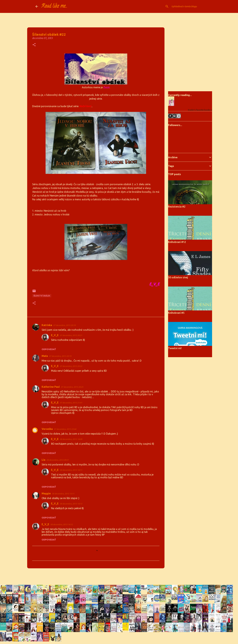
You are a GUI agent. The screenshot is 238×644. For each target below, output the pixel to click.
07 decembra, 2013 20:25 (72, 387)
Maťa (45, 356)
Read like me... (54, 6)
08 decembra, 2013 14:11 (71, 470)
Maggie (46, 493)
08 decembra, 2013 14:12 (62, 524)
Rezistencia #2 (177, 207)
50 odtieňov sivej (178, 277)
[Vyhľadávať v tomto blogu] (187, 6)
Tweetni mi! (175, 348)
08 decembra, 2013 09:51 (58, 460)
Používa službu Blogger (119, 577)
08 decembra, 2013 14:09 (71, 439)
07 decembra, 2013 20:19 (64, 325)
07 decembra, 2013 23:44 (65, 429)
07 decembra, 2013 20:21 (71, 335)
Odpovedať (49, 349)
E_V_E (55, 335)
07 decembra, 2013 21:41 (71, 403)
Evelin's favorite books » (200, 110)
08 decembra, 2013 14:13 (71, 504)
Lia (43, 460)
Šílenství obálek (42, 296)
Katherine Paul (51, 387)
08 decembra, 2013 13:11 (63, 494)
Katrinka (47, 325)
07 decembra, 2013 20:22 (71, 366)
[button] (34, 45)
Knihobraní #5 (176, 313)
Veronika (47, 429)
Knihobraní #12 (177, 242)
